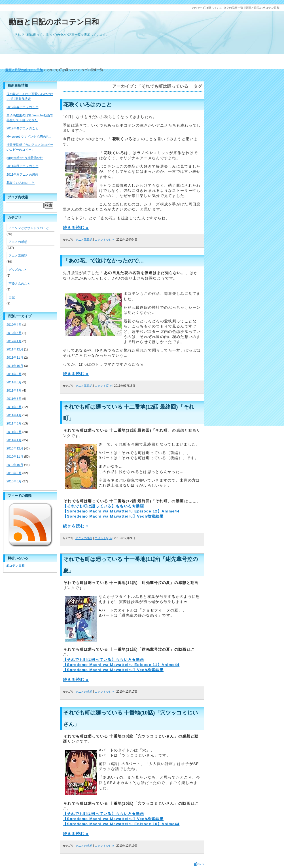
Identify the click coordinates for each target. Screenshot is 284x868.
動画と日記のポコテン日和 (54, 22)
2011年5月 (14, 407)
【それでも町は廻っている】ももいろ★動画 (103, 506)
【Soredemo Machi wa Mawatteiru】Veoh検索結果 (113, 516)
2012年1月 (14, 341)
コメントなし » (104, 240)
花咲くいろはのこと (87, 105)
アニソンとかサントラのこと (29, 228)
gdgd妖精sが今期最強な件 (25, 158)
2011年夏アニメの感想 (22, 175)
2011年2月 (14, 432)
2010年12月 (15, 448)
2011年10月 (15, 366)
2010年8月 (14, 481)
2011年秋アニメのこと (22, 166)
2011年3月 (14, 423)
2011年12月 (15, 349)
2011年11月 (15, 358)
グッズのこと (18, 270)
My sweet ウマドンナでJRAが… (29, 136)
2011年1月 (14, 440)
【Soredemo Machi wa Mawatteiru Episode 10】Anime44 (121, 824)
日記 (12, 297)
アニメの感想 (84, 538)
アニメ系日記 (84, 240)
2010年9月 (14, 473)
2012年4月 (14, 325)
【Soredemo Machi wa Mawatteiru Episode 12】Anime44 (121, 511)
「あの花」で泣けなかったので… (104, 261)
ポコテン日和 (15, 566)
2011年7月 (14, 390)
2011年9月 (14, 374)
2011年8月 (14, 382)
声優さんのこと (19, 283)
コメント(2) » (103, 386)
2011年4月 (14, 415)
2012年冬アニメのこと (22, 128)
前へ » (199, 864)
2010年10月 (15, 465)
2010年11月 (15, 457)
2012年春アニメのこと (22, 107)
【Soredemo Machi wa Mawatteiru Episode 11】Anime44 (121, 665)
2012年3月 (14, 333)
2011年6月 (14, 399)
